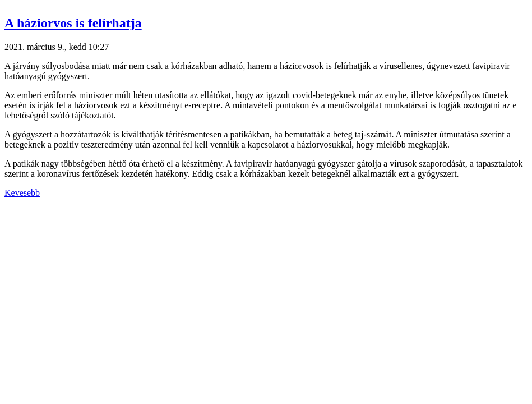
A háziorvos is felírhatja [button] (73, 23)
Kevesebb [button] (22, 193)
